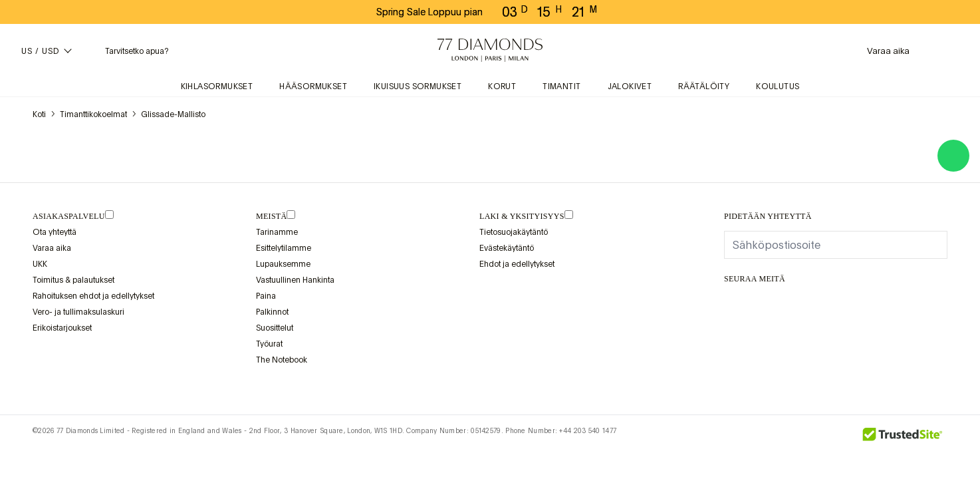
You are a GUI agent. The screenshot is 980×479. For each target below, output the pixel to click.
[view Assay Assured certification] (493, 295)
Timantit (561, 86)
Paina (266, 296)
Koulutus (778, 86)
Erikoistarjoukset (62, 328)
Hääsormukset (313, 86)
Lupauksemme (283, 264)
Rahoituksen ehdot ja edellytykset (93, 296)
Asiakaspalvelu (69, 216)
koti (39, 114)
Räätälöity (704, 86)
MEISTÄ (271, 216)
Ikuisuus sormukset (418, 86)
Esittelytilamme (284, 248)
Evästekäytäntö (507, 248)
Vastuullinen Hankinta (295, 280)
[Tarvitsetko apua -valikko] (126, 51)
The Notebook (282, 360)
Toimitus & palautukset (73, 280)
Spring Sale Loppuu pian (429, 12)
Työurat (269, 344)
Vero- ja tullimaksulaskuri (78, 312)
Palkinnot (272, 312)
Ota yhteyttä (55, 232)
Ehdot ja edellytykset (517, 264)
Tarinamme (277, 232)
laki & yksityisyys (522, 216)
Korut (502, 86)
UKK (40, 264)
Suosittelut (275, 328)
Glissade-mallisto (173, 114)
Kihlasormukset (217, 86)
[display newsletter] (931, 244)
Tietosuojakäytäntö (514, 232)
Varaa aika (52, 248)
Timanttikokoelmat (93, 114)
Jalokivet (630, 86)
